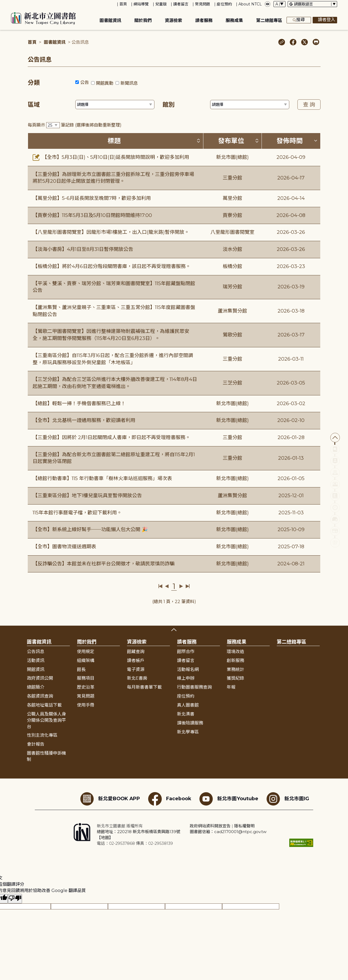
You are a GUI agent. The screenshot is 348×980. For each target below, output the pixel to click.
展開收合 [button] (174, 630)
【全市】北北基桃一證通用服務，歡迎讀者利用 (84, 420)
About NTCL (250, 4)
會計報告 (36, 744)
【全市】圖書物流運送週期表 (64, 547)
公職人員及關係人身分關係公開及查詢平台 (46, 720)
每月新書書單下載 (144, 687)
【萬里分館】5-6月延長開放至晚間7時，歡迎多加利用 (92, 198)
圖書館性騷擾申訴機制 (46, 756)
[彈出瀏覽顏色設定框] (268, 4)
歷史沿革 (86, 687)
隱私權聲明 (244, 826)
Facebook (170, 799)
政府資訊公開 (40, 678)
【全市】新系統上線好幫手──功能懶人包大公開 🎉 (90, 530)
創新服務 (235, 661)
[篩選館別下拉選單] (250, 105)
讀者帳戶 (136, 661)
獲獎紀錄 (235, 678)
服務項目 (86, 678)
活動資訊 (36, 661)
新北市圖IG (288, 799)
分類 (34, 83)
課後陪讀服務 (190, 723)
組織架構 (86, 661)
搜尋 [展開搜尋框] (299, 20)
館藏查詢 (136, 652)
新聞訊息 (129, 83)
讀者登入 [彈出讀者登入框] (325, 20)
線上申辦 (186, 678)
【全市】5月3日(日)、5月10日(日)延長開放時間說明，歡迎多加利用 (111, 157)
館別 (169, 105)
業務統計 (235, 669)
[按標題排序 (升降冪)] (198, 141)
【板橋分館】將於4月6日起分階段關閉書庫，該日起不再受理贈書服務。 (112, 266)
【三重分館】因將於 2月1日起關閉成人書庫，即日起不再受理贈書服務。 (111, 437)
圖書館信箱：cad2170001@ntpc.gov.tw (228, 832)
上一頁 (167, 586)
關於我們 (143, 21)
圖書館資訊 (110, 21)
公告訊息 (36, 652)
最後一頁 (187, 586)
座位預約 (224, 4)
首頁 (123, 4)
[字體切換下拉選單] (279, 4)
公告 (85, 82)
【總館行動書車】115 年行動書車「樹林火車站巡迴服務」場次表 (102, 478)
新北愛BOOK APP (110, 799)
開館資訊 (36, 669)
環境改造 (235, 652)
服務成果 (234, 21)
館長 (81, 669)
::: (3, 4)
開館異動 (105, 83)
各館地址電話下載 (44, 705)
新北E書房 (137, 678)
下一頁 (181, 586)
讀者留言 (181, 4)
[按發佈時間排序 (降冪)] (316, 141)
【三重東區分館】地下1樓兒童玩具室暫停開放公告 (87, 496)
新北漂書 (186, 714)
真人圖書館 (188, 705)
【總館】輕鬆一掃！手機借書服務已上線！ (79, 404)
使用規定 (86, 652)
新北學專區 (188, 732)
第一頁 (161, 586)
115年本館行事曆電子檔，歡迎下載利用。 (77, 513)
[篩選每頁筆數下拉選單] (53, 125)
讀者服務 (204, 21)
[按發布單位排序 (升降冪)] (257, 141)
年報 (231, 687)
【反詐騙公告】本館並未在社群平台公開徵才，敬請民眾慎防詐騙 (104, 564)
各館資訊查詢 (40, 696)
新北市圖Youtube (229, 799)
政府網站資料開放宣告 (210, 826)
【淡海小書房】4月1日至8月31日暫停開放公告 (83, 249)
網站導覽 (141, 4)
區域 (34, 105)
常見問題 (203, 4)
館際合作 (186, 652)
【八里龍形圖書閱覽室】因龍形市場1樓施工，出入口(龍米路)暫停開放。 (111, 232)
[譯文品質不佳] (15, 899)
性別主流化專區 (42, 735)
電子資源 (136, 669)
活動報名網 (188, 669)
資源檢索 (173, 21)
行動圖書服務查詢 (194, 687)
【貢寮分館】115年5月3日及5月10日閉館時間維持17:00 (92, 215)
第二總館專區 (269, 21)
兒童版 (161, 4)
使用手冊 (86, 705)
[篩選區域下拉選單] (115, 105)
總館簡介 (36, 687)
